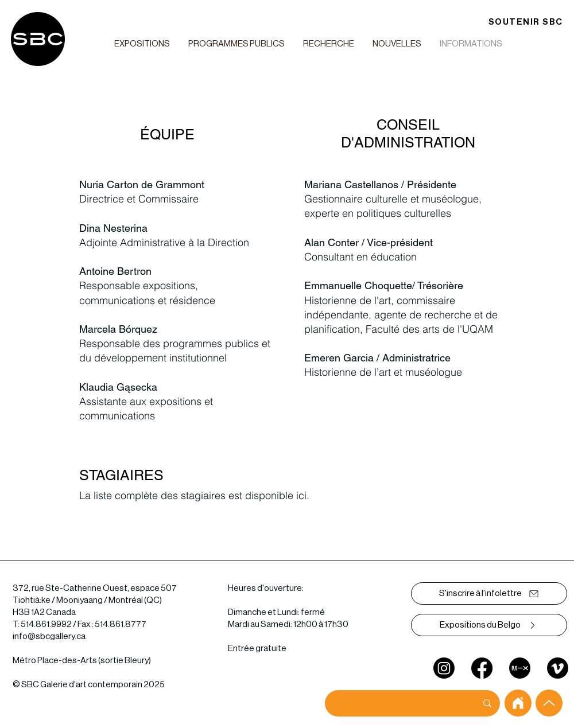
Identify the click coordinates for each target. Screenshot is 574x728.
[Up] (549, 703)
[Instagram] (444, 668)
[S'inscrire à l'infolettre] (489, 593)
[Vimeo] (558, 668)
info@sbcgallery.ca (49, 636)
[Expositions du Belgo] (489, 625)
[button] (142, 44)
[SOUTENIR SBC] (525, 22)
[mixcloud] (520, 668)
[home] (518, 703)
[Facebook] (482, 668)
